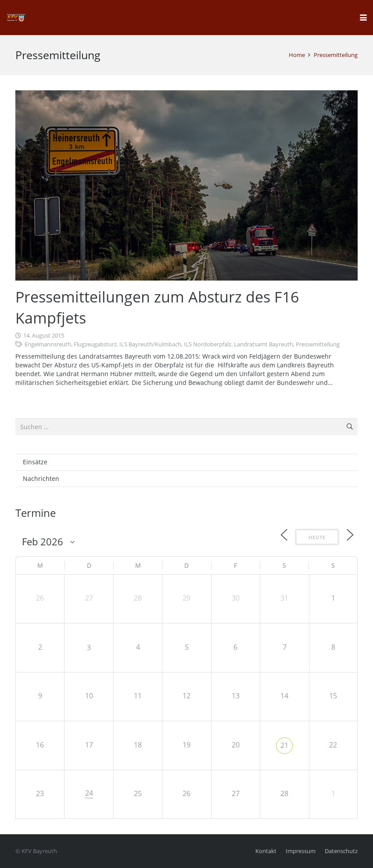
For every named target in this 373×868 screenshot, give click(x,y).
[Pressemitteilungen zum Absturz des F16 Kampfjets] (186, 185)
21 (284, 745)
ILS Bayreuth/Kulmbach (150, 345)
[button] (363, 18)
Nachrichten (41, 478)
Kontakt (266, 851)
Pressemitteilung (318, 345)
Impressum (301, 851)
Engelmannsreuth (48, 345)
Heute (317, 537)
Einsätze (35, 462)
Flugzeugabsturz (95, 345)
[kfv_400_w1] (16, 18)
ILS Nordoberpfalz (208, 345)
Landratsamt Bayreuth (264, 345)
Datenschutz (341, 851)
